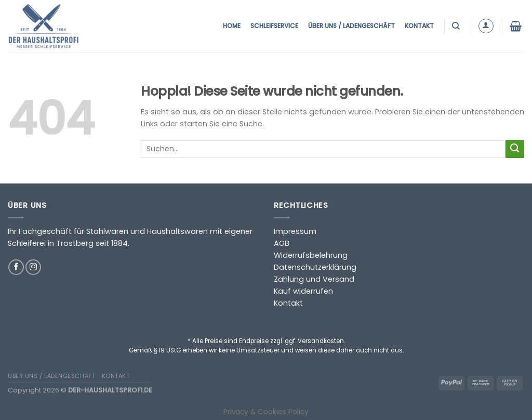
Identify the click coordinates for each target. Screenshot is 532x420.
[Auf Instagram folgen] (33, 267)
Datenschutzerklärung (315, 267)
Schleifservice (274, 26)
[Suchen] (457, 26)
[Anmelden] (486, 26)
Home (232, 26)
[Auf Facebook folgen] (16, 267)
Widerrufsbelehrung (311, 255)
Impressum (295, 231)
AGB (282, 243)
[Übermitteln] (515, 149)
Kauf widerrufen (303, 291)
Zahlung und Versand (314, 279)
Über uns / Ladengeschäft (351, 26)
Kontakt (419, 26)
